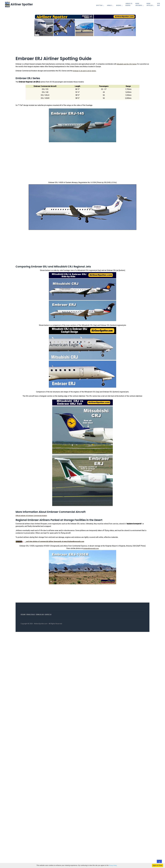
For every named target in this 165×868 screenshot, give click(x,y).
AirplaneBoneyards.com (91, 549)
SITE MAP (23, 614)
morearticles (150, 5)
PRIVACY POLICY (31, 614)
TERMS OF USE (40, 614)
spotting (99, 5)
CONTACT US (48, 614)
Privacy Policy (113, 865)
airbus (109, 5)
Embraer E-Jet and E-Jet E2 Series (84, 71)
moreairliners (139, 5)
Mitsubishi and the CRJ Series (127, 64)
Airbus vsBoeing (129, 5)
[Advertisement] (82, 46)
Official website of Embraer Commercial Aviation (31, 516)
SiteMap (159, 5)
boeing (119, 5)
